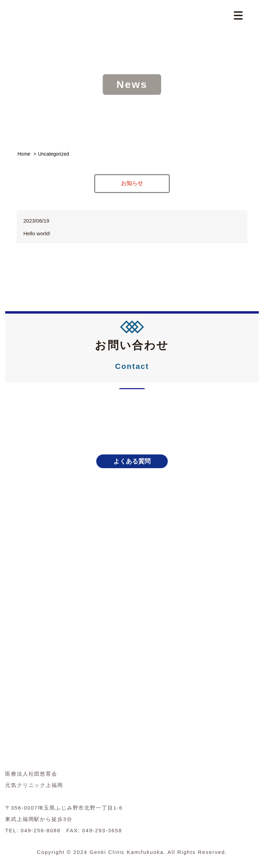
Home (24, 154)
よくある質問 (132, 461)
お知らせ (132, 183)
